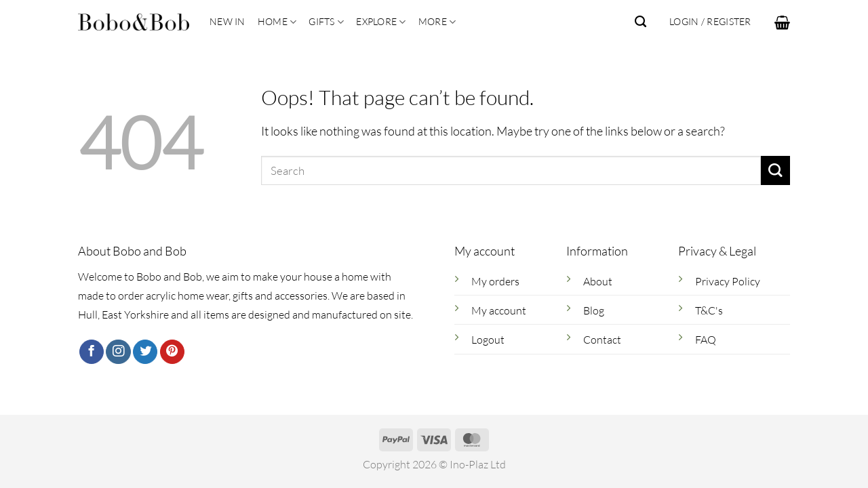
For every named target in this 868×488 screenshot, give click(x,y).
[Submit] (775, 170)
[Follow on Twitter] (145, 352)
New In (228, 21)
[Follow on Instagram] (118, 352)
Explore (381, 22)
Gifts (326, 22)
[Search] (640, 22)
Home (277, 22)
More (437, 22)
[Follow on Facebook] (92, 352)
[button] (782, 22)
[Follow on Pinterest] (172, 352)
